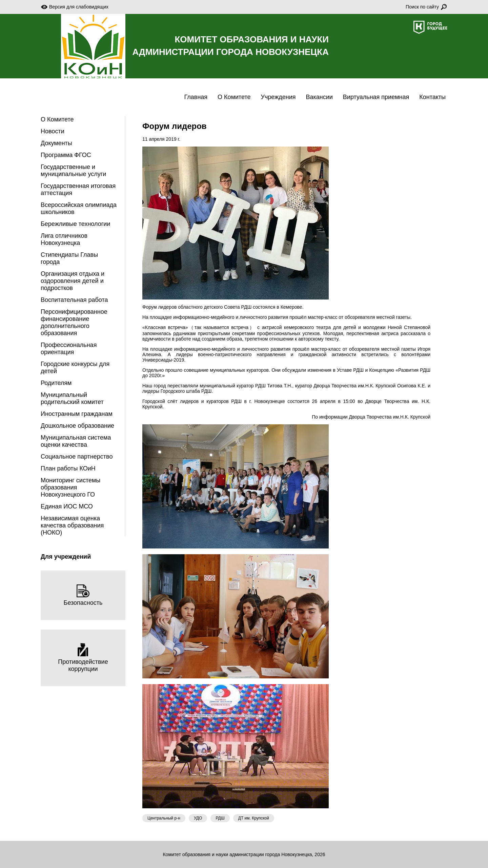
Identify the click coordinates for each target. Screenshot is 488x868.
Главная (196, 97)
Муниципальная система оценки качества (76, 441)
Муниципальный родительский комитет (72, 398)
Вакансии (319, 97)
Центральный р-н (164, 818)
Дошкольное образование (77, 426)
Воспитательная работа (74, 300)
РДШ (220, 818)
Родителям (56, 383)
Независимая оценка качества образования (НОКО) (72, 525)
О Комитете (234, 97)
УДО (198, 818)
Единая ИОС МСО (67, 506)
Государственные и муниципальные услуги (73, 170)
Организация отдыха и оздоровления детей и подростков (73, 281)
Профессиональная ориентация (69, 349)
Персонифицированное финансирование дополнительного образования (74, 322)
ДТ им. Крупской (254, 818)
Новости (53, 131)
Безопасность (83, 595)
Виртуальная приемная (376, 97)
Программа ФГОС (66, 155)
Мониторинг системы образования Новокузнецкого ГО (70, 487)
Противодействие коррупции (83, 658)
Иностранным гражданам (77, 414)
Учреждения (278, 97)
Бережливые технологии (75, 224)
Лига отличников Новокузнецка (64, 239)
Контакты (432, 97)
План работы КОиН (68, 468)
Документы (56, 143)
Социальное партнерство (77, 457)
